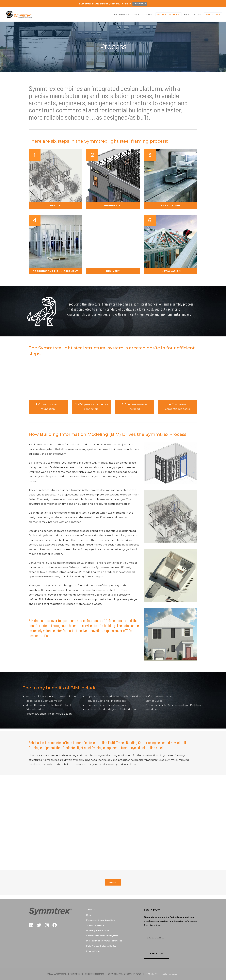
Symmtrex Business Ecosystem (102, 936)
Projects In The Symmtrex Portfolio (104, 941)
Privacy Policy (93, 951)
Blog (89, 915)
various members (68, 549)
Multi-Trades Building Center (101, 946)
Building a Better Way (98, 930)
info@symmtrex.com (170, 974)
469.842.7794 (151, 974)
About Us (91, 910)
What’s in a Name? (96, 925)
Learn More (140, 4)
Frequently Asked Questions (101, 920)
